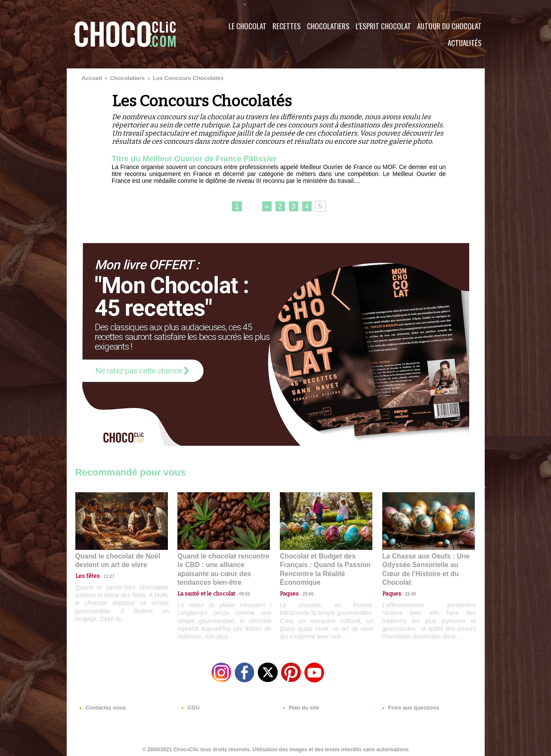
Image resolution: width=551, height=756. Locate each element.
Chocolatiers (328, 26)
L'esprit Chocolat (383, 26)
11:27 (104, 574)
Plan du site (300, 704)
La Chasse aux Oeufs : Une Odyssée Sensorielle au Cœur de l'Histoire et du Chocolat (425, 563)
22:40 (407, 582)
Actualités (465, 43)
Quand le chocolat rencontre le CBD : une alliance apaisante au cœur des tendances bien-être (223, 563)
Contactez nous (101, 704)
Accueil (90, 77)
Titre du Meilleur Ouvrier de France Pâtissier (202, 157)
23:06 (305, 591)
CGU (190, 704)
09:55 (238, 582)
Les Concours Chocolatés (173, 77)
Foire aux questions (408, 704)
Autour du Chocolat (449, 26)
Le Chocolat (248, 26)
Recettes (287, 26)
